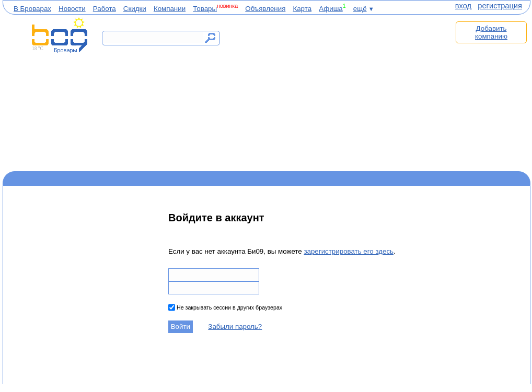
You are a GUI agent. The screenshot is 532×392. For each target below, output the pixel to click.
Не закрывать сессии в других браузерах (229, 307)
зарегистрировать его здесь (349, 251)
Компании (170, 9)
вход (463, 6)
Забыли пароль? (235, 326)
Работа (105, 9)
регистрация (500, 6)
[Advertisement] (341, 92)
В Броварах (32, 9)
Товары (205, 9)
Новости (72, 9)
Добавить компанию (491, 32)
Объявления (265, 9)
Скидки (135, 9)
